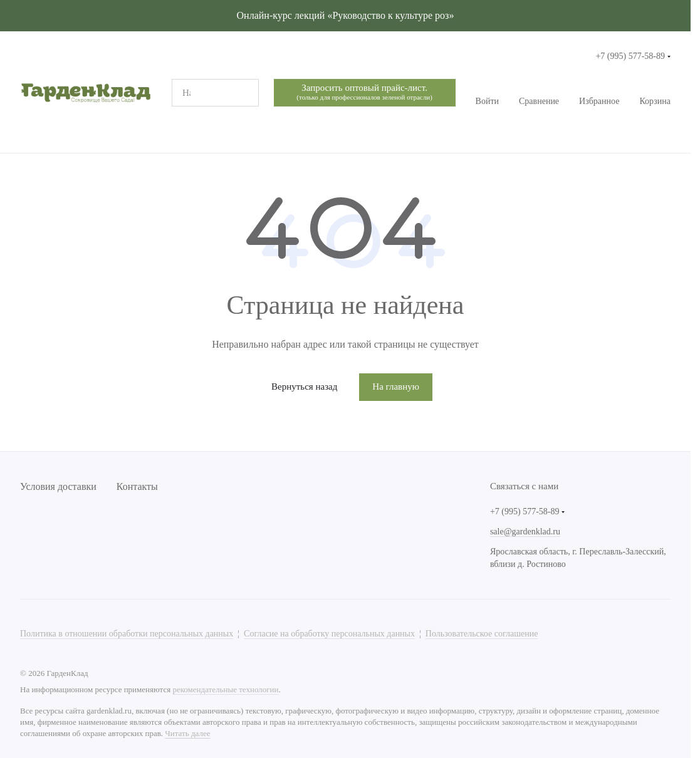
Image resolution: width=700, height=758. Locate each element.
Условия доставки (58, 486)
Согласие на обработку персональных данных (329, 634)
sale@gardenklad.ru (525, 532)
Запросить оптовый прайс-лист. (364, 92)
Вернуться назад (304, 387)
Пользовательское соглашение (482, 634)
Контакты (137, 486)
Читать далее (187, 733)
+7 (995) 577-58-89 (630, 56)
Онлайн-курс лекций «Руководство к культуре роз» (346, 15)
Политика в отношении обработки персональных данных (127, 634)
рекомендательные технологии (225, 689)
